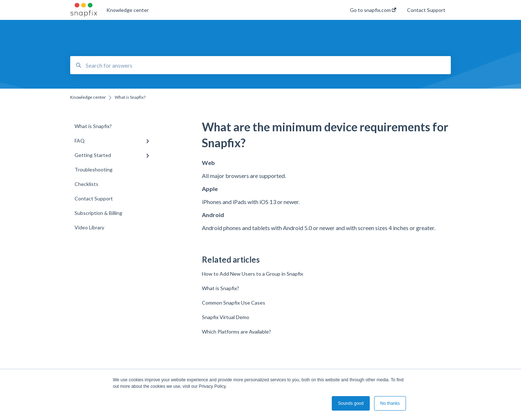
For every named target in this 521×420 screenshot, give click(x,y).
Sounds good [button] (351, 403)
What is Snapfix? (221, 288)
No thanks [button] (390, 403)
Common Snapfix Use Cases (234, 303)
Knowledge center (128, 10)
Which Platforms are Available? (236, 332)
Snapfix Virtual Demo (226, 317)
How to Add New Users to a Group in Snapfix (253, 274)
